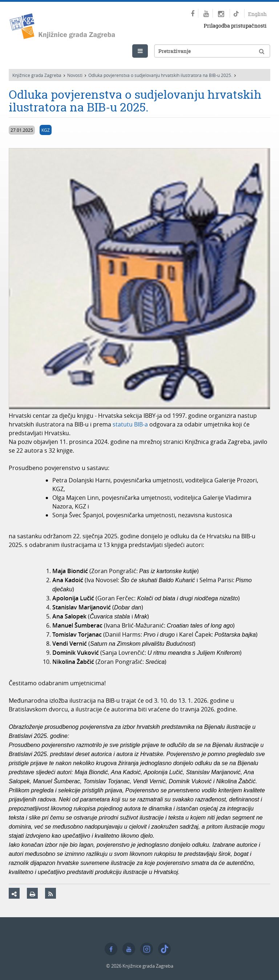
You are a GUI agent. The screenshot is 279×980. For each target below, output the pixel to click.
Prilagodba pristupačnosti (235, 26)
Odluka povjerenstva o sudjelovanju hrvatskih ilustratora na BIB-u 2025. (160, 75)
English (257, 14)
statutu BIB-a (130, 424)
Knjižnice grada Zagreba (37, 75)
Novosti (75, 75)
